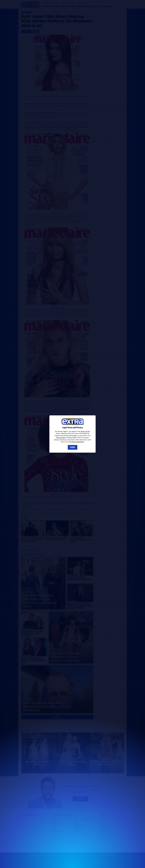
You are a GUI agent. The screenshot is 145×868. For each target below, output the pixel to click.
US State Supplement (77, 442)
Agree (73, 447)
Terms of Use (85, 431)
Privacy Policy (61, 438)
